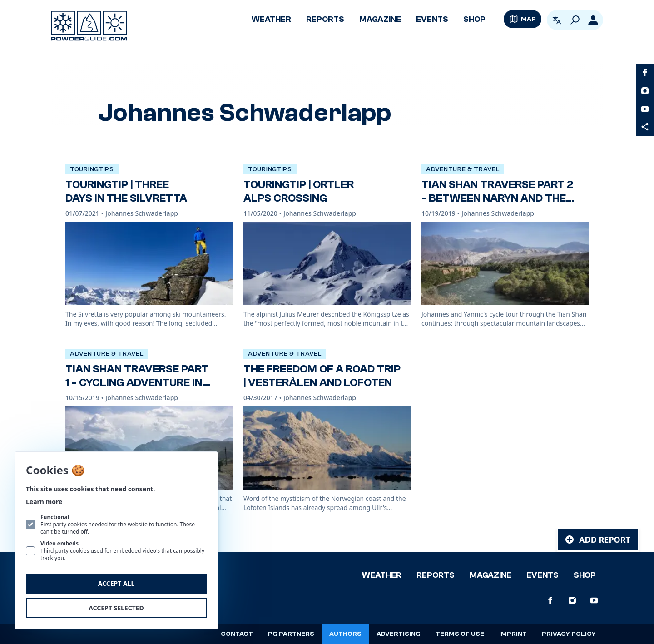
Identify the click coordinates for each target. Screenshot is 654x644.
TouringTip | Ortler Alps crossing (299, 191)
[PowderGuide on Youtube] (645, 109)
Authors (345, 634)
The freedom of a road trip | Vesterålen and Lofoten (322, 376)
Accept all (116, 583)
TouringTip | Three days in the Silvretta (126, 191)
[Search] (575, 20)
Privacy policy (569, 634)
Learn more (44, 502)
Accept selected (116, 608)
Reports (325, 19)
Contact (237, 634)
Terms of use (460, 634)
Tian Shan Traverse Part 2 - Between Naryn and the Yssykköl (498, 198)
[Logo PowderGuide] (89, 26)
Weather (271, 19)
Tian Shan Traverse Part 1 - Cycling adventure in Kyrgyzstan (137, 383)
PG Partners (291, 634)
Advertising (399, 634)
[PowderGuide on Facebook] (645, 73)
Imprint (513, 634)
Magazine (380, 19)
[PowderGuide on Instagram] (645, 91)
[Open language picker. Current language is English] (557, 20)
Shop (474, 19)
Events (432, 19)
